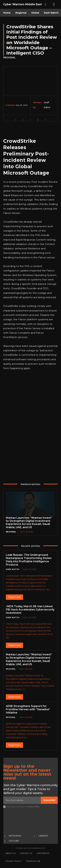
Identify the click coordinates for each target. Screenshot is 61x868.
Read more (14, 597)
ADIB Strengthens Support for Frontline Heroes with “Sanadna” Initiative (28, 709)
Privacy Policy (34, 807)
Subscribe (49, 800)
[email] (22, 800)
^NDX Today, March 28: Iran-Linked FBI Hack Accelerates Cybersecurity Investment (30, 610)
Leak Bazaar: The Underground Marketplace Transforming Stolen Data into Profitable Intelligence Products (29, 560)
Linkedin (43, 836)
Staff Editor (47, 105)
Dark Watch (13, 569)
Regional (9, 58)
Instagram (15, 836)
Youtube (14, 841)
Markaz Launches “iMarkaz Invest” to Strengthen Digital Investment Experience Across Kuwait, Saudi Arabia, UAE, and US (29, 523)
